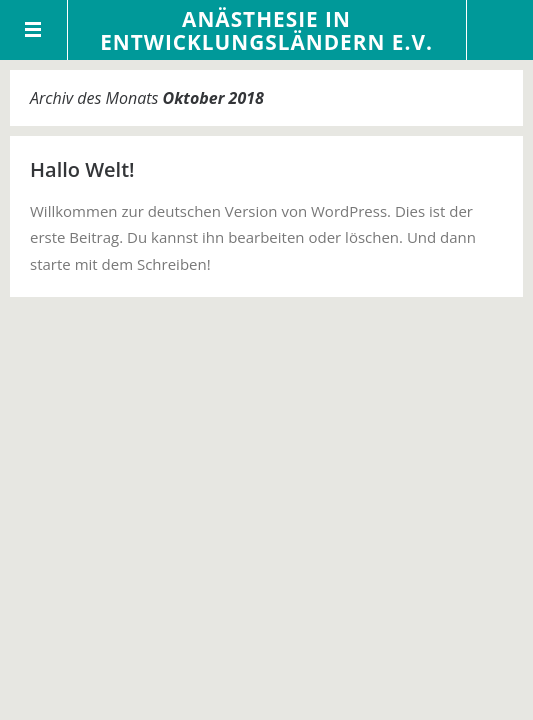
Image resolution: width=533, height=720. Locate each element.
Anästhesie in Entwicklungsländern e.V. (266, 30)
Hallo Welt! (82, 169)
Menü (34, 30)
